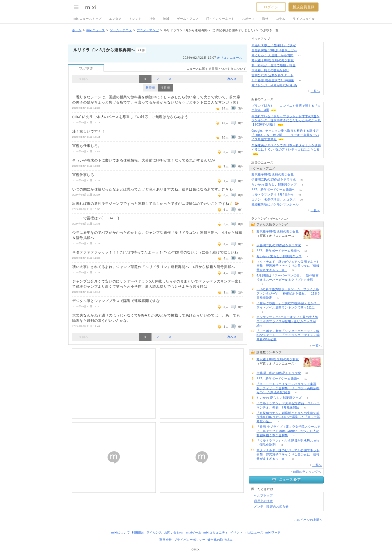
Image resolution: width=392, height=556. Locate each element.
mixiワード (273, 532)
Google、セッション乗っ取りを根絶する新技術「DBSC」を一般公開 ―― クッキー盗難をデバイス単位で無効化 (285, 135)
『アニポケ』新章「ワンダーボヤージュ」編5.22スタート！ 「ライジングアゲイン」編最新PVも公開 (288, 335)
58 (304, 205)
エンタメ (115, 19)
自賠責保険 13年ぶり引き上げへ (274, 50)
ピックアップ (261, 39)
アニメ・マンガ (148, 30)
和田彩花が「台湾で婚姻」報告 (273, 65)
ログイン (271, 7)
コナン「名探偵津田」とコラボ (273, 199)
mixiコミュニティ (216, 532)
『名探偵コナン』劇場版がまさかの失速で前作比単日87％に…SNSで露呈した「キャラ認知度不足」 (288, 417)
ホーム (77, 30)
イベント (236, 532)
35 (300, 80)
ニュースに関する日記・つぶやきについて (216, 69)
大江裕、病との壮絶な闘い (270, 70)
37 (302, 180)
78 (301, 65)
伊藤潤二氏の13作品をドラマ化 (274, 179)
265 (300, 175)
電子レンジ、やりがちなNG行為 (274, 85)
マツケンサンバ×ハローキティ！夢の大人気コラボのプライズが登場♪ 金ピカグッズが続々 (287, 321)
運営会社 (165, 540)
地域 (166, 19)
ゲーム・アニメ (188, 19)
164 (303, 85)
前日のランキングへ (307, 472)
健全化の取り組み (220, 540)
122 (303, 50)
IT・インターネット (220, 19)
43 (300, 195)
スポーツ (248, 19)
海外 (265, 19)
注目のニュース (262, 162)
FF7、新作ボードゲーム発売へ (273, 189)
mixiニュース (95, 30)
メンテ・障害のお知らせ (271, 506)
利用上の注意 (263, 501)
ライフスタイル (304, 19)
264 (300, 60)
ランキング (259, 218)
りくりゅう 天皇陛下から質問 (272, 55)
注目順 (165, 88)
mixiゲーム (194, 532)
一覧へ (315, 91)
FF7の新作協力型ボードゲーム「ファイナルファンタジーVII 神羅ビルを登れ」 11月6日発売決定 (288, 293)
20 (301, 200)
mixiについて (120, 532)
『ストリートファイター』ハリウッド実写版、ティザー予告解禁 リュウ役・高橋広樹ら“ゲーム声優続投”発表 (288, 388)
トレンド (135, 19)
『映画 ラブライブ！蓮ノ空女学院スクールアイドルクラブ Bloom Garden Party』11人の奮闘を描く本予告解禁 (288, 431)
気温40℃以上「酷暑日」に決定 (274, 45)
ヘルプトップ (263, 495)
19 (301, 190)
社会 (152, 19)
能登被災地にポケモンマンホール (275, 204)
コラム (281, 19)
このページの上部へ (308, 520)
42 (299, 55)
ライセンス (154, 532)
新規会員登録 (303, 7)
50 (295, 70)
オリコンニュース (230, 58)
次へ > (232, 79)
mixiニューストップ (87, 19)
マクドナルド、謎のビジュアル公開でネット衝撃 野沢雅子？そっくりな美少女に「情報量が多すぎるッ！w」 (288, 266)
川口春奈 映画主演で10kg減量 (273, 80)
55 (299, 75)
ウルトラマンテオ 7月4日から (273, 194)
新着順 (150, 88)
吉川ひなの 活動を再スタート (272, 75)
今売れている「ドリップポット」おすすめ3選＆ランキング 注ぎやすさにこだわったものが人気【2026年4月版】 (286, 120)
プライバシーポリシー (190, 540)
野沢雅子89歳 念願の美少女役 (273, 60)
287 (302, 45)
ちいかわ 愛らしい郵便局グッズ (274, 184)
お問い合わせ (174, 532)
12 (296, 392)
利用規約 (138, 532)
